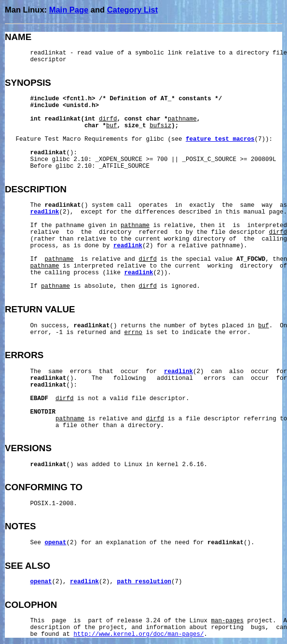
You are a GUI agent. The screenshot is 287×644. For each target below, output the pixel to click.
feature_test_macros (220, 139)
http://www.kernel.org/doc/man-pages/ (139, 634)
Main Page (69, 10)
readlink (45, 212)
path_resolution (144, 582)
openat (56, 543)
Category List (132, 10)
